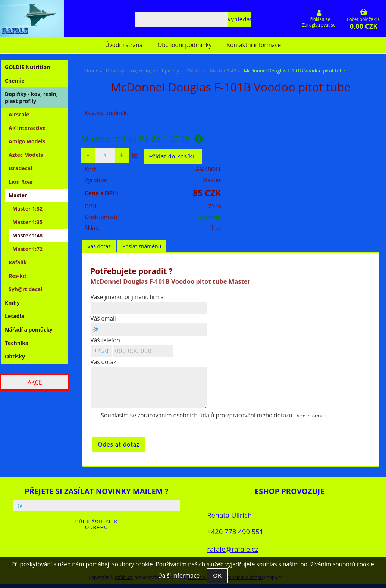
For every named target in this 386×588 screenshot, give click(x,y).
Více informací (312, 416)
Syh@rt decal (26, 289)
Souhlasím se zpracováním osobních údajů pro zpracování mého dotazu (197, 415)
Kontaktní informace (254, 45)
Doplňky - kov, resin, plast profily (31, 97)
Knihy (12, 303)
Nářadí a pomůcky (29, 329)
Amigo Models (27, 141)
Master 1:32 (27, 209)
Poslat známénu (142, 246)
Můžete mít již (142, 139)
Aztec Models (26, 155)
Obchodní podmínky (184, 45)
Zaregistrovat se (319, 25)
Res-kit (18, 276)
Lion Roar (21, 182)
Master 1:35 (27, 222)
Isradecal (20, 168)
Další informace (179, 575)
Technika (17, 343)
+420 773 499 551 (235, 531)
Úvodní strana (124, 45)
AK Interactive (27, 128)
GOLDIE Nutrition (27, 67)
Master (211, 180)
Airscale (19, 114)
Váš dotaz (99, 246)
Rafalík (18, 262)
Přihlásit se (319, 19)
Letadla (15, 316)
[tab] (99, 247)
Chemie (15, 80)
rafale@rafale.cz (233, 549)
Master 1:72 (27, 249)
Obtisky (15, 356)
